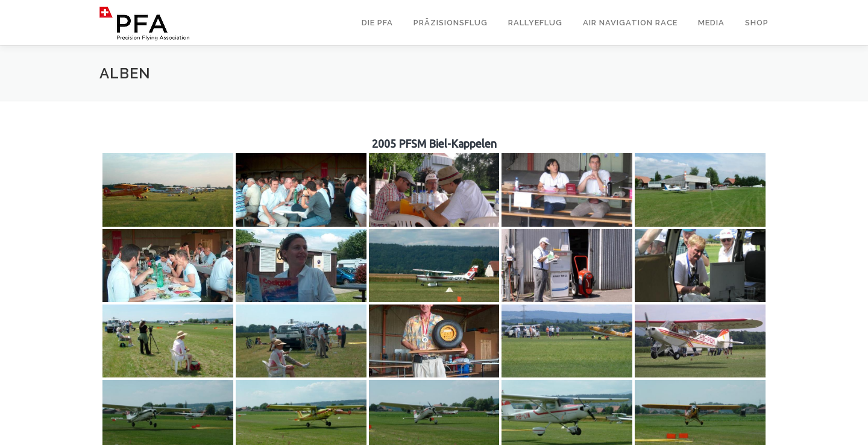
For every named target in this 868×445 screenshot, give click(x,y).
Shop (757, 23)
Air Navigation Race (630, 23)
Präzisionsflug (451, 23)
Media (711, 23)
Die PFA (377, 23)
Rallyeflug (535, 23)
